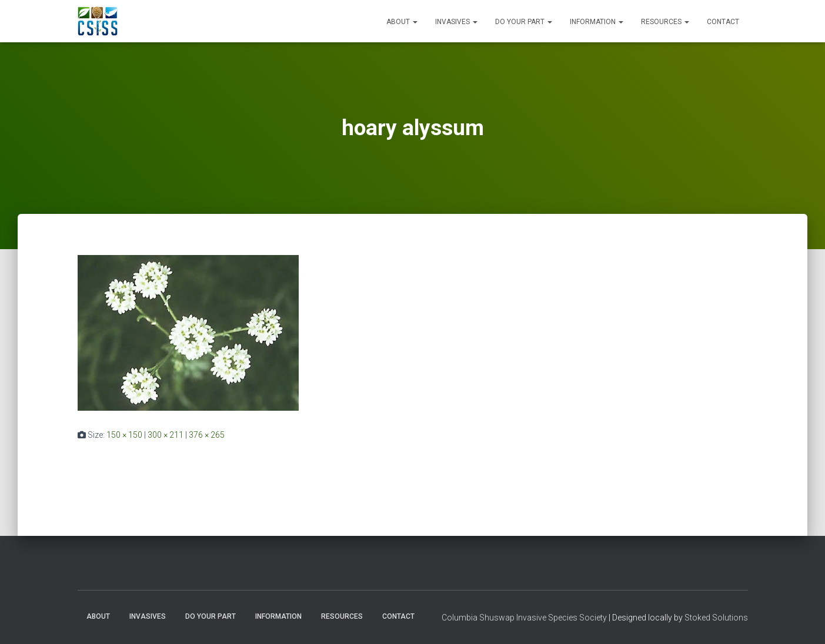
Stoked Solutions (716, 618)
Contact (723, 22)
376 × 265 (207, 435)
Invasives (456, 22)
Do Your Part (524, 22)
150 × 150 (124, 435)
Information (597, 22)
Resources (665, 22)
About (402, 22)
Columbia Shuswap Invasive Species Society (524, 618)
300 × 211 (166, 435)
